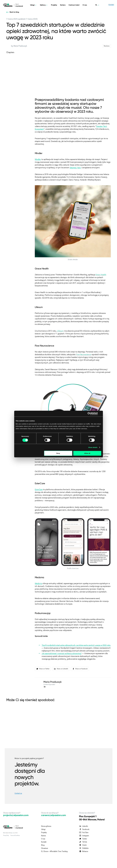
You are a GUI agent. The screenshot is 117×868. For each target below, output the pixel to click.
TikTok (83, 842)
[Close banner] (101, 414)
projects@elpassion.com (16, 815)
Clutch (83, 845)
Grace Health (101, 275)
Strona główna (46, 826)
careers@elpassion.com (53, 815)
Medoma (38, 584)
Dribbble (84, 848)
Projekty (54, 5)
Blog (43, 845)
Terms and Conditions (15, 835)
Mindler (38, 159)
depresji (73, 168)
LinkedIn (83, 826)
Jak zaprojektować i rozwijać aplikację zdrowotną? (62, 654)
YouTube (84, 833)
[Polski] (98, 5)
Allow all (87, 453)
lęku (79, 168)
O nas (85, 5)
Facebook (84, 829)
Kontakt (44, 842)
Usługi (43, 829)
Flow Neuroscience (83, 355)
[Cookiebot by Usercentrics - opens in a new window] (89, 414)
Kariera (63, 5)
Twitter (83, 839)
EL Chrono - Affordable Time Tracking (54, 851)
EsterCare (39, 490)
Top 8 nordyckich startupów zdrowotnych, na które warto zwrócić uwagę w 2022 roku (76, 645)
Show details (93, 447)
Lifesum (60, 331)
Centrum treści (74, 5)
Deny (58, 453)
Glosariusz (45, 848)
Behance (84, 851)
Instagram (84, 836)
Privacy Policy (6, 835)
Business (107, 46)
